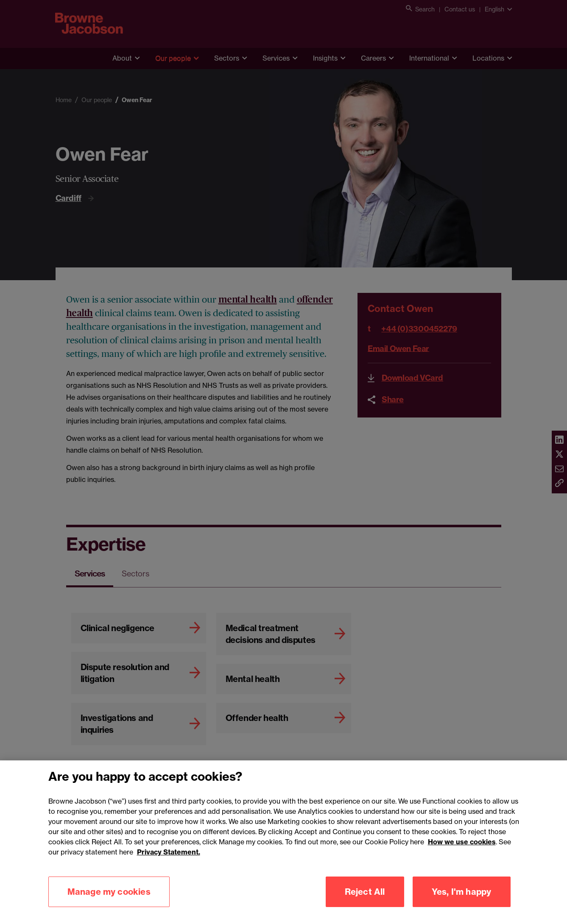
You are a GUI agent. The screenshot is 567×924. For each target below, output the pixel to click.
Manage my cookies (109, 904)
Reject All (365, 904)
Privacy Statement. (169, 864)
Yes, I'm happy (462, 904)
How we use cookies (462, 854)
